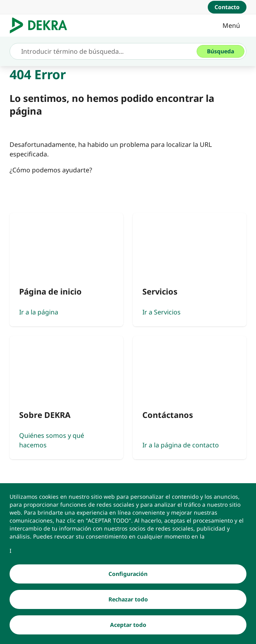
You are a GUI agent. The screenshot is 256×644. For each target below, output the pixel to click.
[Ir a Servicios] (190, 270)
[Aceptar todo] (128, 628)
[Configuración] (128, 577)
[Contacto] (227, 7)
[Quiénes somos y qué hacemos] (66, 397)
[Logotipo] (42, 25)
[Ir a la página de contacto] (190, 397)
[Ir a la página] (66, 270)
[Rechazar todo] (128, 602)
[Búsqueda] (221, 51)
